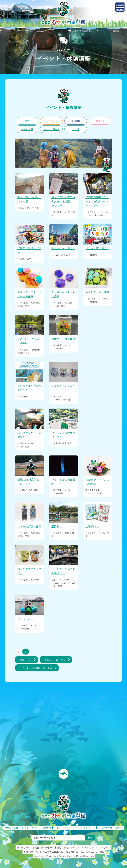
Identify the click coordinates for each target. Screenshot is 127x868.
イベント (51, 121)
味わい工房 (27, 129)
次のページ (25, 660)
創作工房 (100, 121)
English (119, 828)
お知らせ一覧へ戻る (55, 660)
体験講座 (76, 121)
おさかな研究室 (51, 129)
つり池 (76, 129)
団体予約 (46, 828)
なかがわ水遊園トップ (84, 31)
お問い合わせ (105, 828)
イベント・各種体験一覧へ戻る (36, 668)
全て (27, 121)
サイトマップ (88, 828)
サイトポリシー (30, 828)
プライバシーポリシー (66, 828)
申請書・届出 (11, 828)
